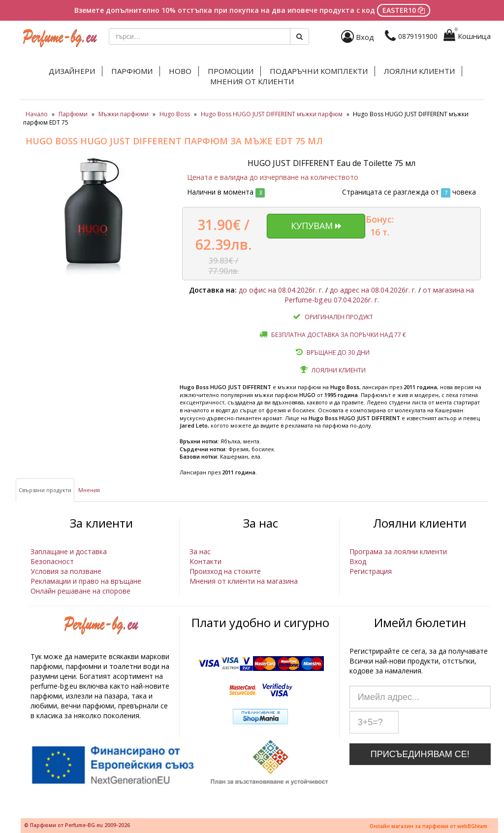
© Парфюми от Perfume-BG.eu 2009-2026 (77, 825)
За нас (200, 551)
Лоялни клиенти (419, 71)
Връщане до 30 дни (338, 352)
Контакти (205, 561)
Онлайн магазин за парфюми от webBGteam (428, 826)
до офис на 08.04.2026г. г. (281, 290)
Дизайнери (72, 71)
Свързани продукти (45, 490)
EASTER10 (404, 10)
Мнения (89, 490)
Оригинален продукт (339, 317)
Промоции (231, 71)
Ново (180, 71)
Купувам (316, 226)
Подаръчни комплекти (319, 71)
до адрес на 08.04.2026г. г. (373, 290)
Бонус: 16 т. (380, 226)
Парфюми (132, 71)
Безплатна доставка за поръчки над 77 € (339, 335)
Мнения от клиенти (252, 81)
